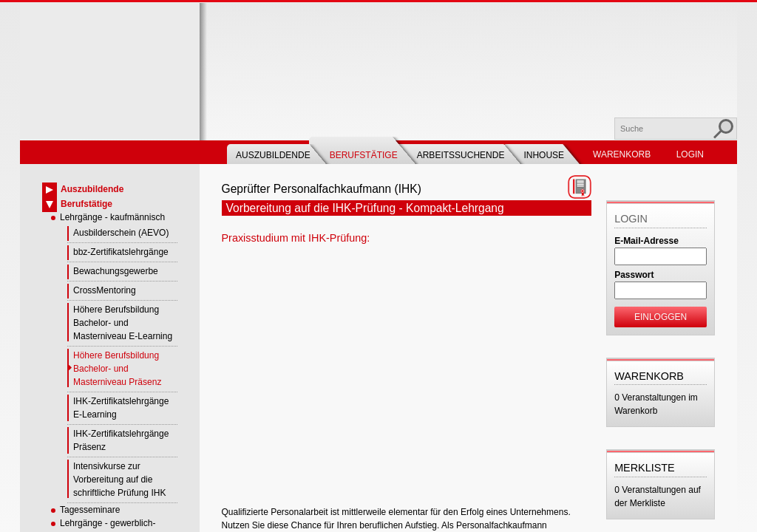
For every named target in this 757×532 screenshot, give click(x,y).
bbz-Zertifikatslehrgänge (121, 252)
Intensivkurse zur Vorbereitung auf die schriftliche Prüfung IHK (119, 480)
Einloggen (661, 317)
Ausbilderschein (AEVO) (121, 233)
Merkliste (645, 468)
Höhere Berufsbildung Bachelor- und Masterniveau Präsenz (117, 369)
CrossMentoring (105, 290)
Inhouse (544, 155)
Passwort (634, 275)
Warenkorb (622, 154)
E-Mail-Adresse (646, 241)
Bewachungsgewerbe (116, 271)
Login (690, 154)
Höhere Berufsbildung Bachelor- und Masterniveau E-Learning (123, 323)
